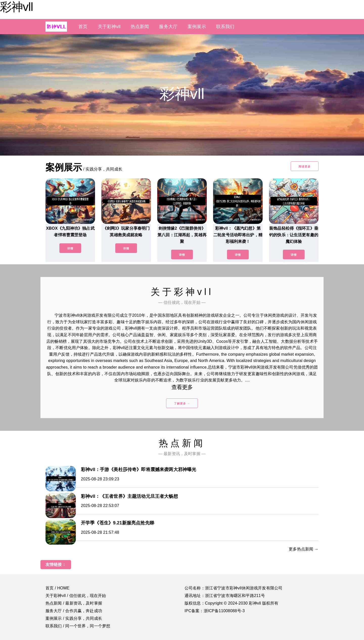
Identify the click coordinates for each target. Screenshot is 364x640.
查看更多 (182, 387)
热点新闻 (140, 27)
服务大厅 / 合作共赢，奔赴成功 (74, 611)
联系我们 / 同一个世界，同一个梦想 (78, 626)
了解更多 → (182, 403)
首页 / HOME (58, 588)
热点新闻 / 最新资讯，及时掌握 (74, 603)
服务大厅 (168, 27)
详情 (70, 248)
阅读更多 (305, 166)
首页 (83, 27)
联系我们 (225, 27)
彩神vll (16, 7)
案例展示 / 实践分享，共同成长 (74, 618)
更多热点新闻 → (304, 549)
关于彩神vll (109, 27)
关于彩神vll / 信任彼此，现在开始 (76, 596)
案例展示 (197, 27)
